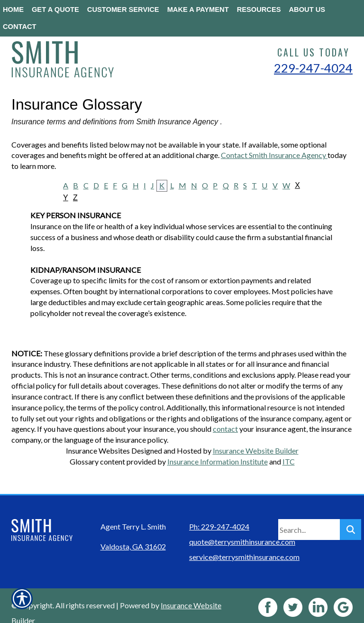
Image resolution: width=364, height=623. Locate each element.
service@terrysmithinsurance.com (244, 542)
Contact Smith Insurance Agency (274, 155)
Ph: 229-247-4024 (219, 512)
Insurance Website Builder (256, 451)
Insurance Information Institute (218, 461)
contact (225, 429)
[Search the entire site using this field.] (309, 515)
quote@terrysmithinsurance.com (242, 527)
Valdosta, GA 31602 (133, 532)
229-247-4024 (313, 68)
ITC (289, 461)
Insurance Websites (98, 451)
